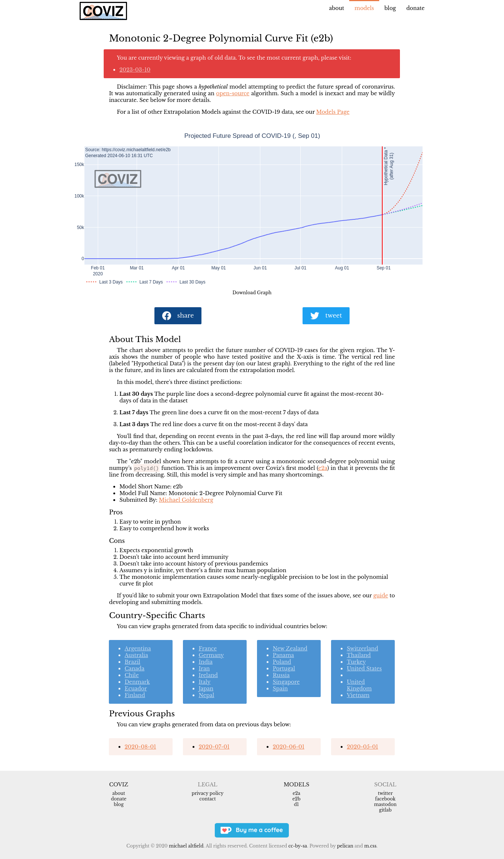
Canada (134, 669)
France (208, 649)
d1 (296, 804)
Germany (211, 655)
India (205, 662)
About (337, 8)
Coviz (119, 785)
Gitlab (385, 810)
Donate (415, 8)
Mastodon (385, 804)
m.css (370, 846)
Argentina (138, 649)
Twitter (385, 793)
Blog (390, 8)
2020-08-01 (140, 747)
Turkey (356, 662)
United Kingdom (359, 685)
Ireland (208, 675)
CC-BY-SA (298, 846)
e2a (323, 468)
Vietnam (358, 695)
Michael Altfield (186, 846)
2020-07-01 (214, 747)
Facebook (385, 799)
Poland (282, 662)
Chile (131, 675)
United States (364, 669)
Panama (283, 655)
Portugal (284, 669)
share (178, 316)
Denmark (137, 682)
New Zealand (290, 649)
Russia (281, 675)
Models (364, 8)
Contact (207, 799)
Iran (204, 669)
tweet (326, 316)
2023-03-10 (135, 70)
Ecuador (136, 689)
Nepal (206, 695)
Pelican (345, 846)
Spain (280, 689)
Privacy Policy (207, 793)
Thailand (359, 655)
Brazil (132, 662)
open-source (233, 93)
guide (381, 596)
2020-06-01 (288, 747)
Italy (204, 682)
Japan (206, 689)
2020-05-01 (362, 747)
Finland (135, 695)
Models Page (333, 112)
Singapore (286, 682)
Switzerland (362, 649)
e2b (297, 799)
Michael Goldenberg (186, 500)
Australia (136, 655)
